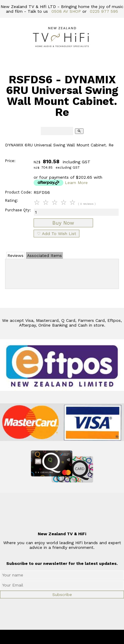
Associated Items (44, 255)
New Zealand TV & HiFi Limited (78, 637)
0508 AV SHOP (66, 11)
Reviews (15, 255)
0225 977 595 (104, 11)
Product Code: (18, 192)
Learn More (76, 183)
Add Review (62, 273)
